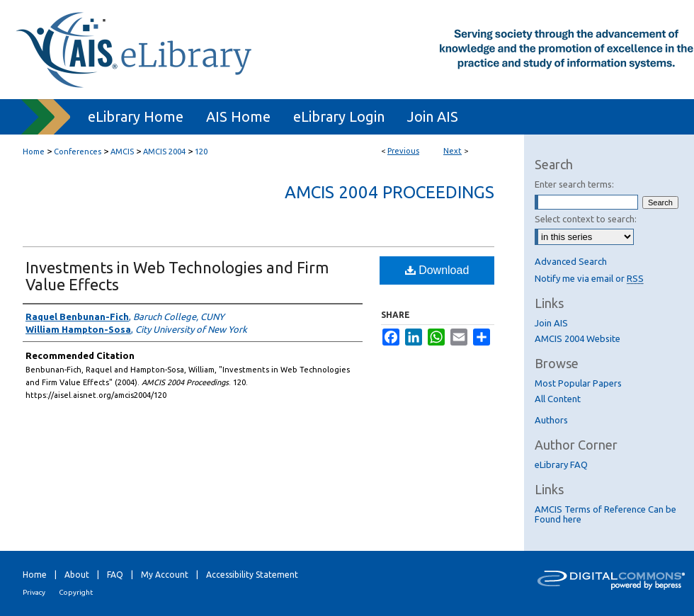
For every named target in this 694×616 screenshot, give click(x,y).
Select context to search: (586, 219)
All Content (558, 399)
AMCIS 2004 (164, 152)
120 (201, 152)
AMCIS (122, 152)
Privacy (34, 592)
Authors (551, 420)
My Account (165, 575)
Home (34, 152)
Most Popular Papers (578, 383)
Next (453, 151)
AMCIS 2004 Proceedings (389, 192)
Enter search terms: (574, 184)
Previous (403, 151)
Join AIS (551, 323)
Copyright (76, 592)
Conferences (78, 152)
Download (437, 270)
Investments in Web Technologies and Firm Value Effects (177, 276)
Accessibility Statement (252, 575)
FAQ (115, 575)
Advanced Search (571, 261)
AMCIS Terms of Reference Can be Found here (605, 514)
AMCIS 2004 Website (578, 338)
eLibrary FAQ (561, 464)
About (77, 575)
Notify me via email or (589, 278)
